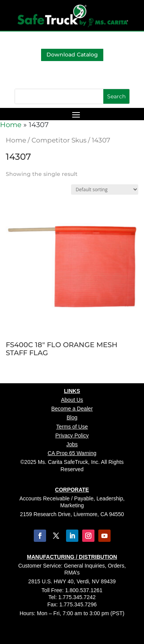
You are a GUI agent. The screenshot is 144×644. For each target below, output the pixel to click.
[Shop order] (105, 190)
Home (11, 125)
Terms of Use (72, 427)
